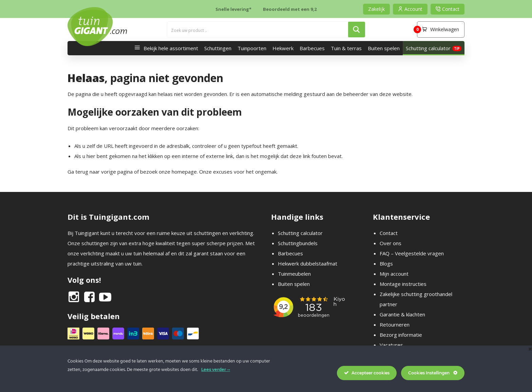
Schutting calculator (428, 48)
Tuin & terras (346, 48)
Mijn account (394, 274)
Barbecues (312, 48)
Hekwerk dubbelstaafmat (308, 263)
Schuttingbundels (298, 243)
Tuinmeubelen (294, 274)
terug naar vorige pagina (104, 172)
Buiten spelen (384, 48)
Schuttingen (218, 48)
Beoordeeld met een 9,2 (290, 9)
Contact (389, 233)
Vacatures (391, 345)
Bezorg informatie (401, 335)
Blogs (386, 263)
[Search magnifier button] (357, 30)
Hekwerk (283, 48)
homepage (184, 172)
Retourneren (395, 325)
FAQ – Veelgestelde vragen (412, 253)
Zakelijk (376, 9)
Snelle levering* (233, 9)
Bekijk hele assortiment (165, 48)
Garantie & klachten (402, 314)
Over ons (391, 243)
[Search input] (258, 30)
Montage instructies (403, 284)
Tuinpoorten (252, 48)
